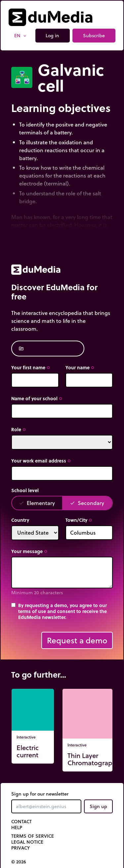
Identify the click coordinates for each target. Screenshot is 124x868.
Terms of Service (33, 836)
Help (17, 827)
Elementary (37, 503)
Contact (21, 822)
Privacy (21, 848)
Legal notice (27, 842)
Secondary (87, 503)
